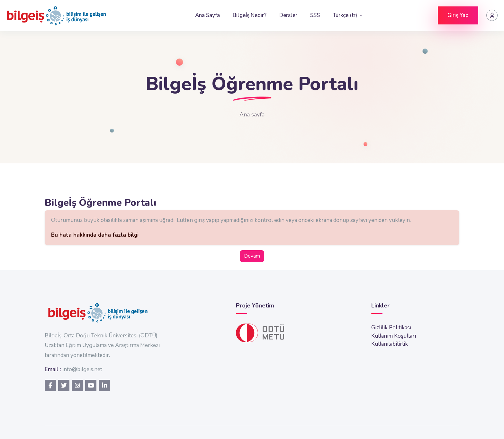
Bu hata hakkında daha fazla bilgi (95, 235)
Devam (252, 256)
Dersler (288, 15)
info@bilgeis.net (82, 369)
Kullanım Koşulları (394, 336)
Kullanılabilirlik (390, 344)
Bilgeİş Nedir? (250, 15)
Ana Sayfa (207, 15)
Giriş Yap (458, 15)
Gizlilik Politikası (391, 328)
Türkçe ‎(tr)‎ (346, 15)
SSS (315, 15)
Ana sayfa (252, 114)
